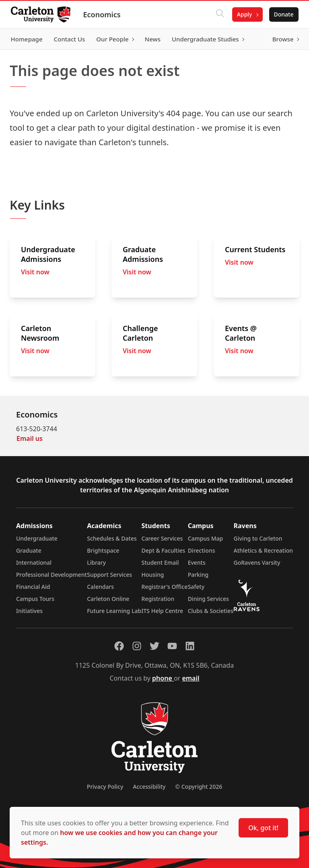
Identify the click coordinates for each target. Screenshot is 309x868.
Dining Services (208, 599)
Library (96, 563)
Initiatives (29, 611)
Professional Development (51, 575)
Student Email (160, 563)
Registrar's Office (165, 587)
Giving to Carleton (258, 538)
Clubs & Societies (211, 611)
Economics (104, 14)
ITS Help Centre (163, 611)
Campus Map (206, 538)
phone (163, 678)
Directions (202, 550)
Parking (198, 575)
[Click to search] (218, 14)
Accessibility (149, 787)
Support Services (109, 575)
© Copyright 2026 (199, 787)
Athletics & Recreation (263, 550)
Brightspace (103, 550)
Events (197, 563)
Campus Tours (35, 599)
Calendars (100, 587)
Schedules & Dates (112, 538)
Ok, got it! (263, 828)
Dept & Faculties (164, 550)
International (34, 563)
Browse (281, 39)
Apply (242, 14)
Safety (196, 587)
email (191, 678)
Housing (153, 575)
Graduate (29, 550)
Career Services (162, 538)
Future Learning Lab (114, 611)
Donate (281, 14)
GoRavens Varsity (257, 563)
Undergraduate (37, 538)
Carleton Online (108, 599)
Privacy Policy (105, 787)
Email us (30, 438)
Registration (158, 599)
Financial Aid (33, 587)
